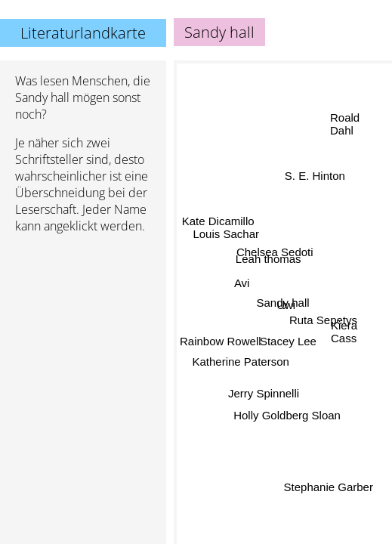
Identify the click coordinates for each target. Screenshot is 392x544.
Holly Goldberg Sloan (287, 415)
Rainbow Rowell (221, 340)
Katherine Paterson (242, 364)
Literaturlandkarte (83, 33)
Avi (242, 283)
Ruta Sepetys (323, 318)
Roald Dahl (345, 124)
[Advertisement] (83, 326)
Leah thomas (269, 259)
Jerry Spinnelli (263, 393)
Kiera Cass (344, 331)
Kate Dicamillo (218, 221)
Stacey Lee (288, 341)
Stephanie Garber (327, 488)
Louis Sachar (227, 233)
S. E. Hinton (315, 176)
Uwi (286, 305)
